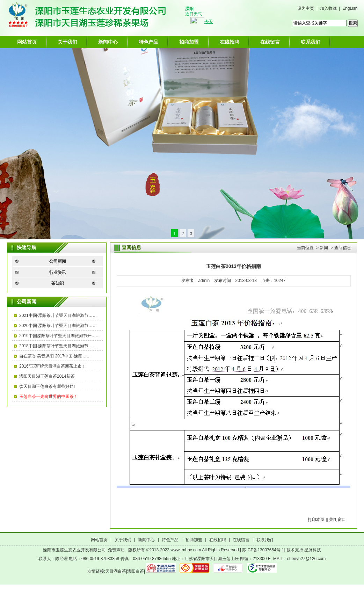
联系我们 (311, 42)
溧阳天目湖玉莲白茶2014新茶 (47, 376)
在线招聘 (230, 42)
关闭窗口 (337, 520)
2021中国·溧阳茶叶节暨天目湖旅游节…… (58, 315)
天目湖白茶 (116, 571)
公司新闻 (58, 261)
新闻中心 (108, 42)
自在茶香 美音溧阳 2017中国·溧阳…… (55, 356)
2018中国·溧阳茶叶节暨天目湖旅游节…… (58, 346)
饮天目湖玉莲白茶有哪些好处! (47, 386)
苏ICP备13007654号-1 (263, 550)
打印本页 (316, 520)
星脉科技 (313, 550)
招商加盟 (189, 42)
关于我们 (67, 42)
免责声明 (116, 550)
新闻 (324, 248)
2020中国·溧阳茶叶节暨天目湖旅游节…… (58, 326)
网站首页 (27, 42)
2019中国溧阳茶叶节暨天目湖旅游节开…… (60, 336)
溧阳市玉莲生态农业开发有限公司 (74, 550)
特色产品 (148, 42)
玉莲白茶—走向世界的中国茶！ (49, 397)
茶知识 (58, 283)
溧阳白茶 (136, 571)
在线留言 (270, 42)
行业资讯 (58, 273)
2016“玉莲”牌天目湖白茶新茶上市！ (53, 366)
